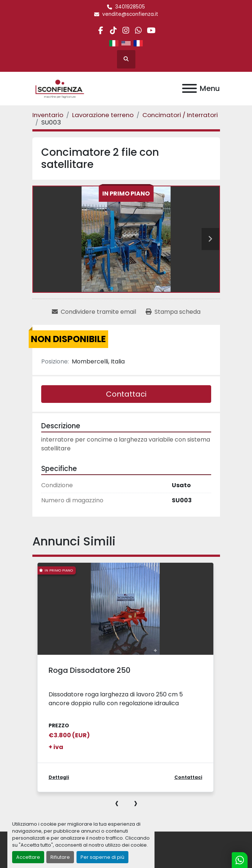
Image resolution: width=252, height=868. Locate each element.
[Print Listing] (173, 312)
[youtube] (151, 30)
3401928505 (130, 7)
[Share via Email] (94, 312)
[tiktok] (113, 30)
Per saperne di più (102, 857)
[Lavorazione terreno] (103, 115)
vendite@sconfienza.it (130, 14)
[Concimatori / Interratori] (180, 115)
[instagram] (126, 30)
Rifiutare (60, 857)
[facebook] (101, 30)
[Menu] (189, 88)
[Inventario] (48, 115)
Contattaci (126, 394)
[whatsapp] (139, 30)
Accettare (28, 857)
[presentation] (117, 803)
